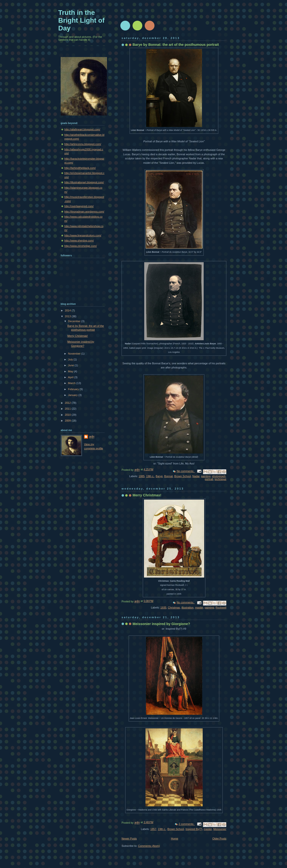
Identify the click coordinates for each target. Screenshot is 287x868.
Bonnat (168, 476)
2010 (68, 415)
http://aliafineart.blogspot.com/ (82, 129)
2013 (68, 316)
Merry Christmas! (147, 495)
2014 (68, 310)
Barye (159, 476)
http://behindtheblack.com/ (80, 168)
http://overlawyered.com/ (79, 206)
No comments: (186, 471)
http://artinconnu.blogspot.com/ (83, 144)
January (73, 395)
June (71, 365)
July (71, 359)
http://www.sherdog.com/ (79, 241)
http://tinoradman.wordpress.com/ (84, 212)
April (71, 377)
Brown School (182, 476)
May (71, 371)
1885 (142, 476)
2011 (68, 409)
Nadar (196, 476)
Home (175, 839)
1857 (153, 829)
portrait (209, 479)
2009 (68, 421)
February (74, 389)
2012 (68, 403)
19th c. (150, 476)
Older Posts (219, 839)
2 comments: (187, 824)
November (75, 354)
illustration (188, 608)
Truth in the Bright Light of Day (81, 20)
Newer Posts (129, 839)
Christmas (174, 608)
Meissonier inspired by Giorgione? (161, 624)
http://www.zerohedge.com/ (81, 246)
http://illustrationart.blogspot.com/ (84, 182)
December (75, 321)
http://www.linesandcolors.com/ (83, 235)
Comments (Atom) (149, 846)
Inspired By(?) (194, 829)
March (72, 383)
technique (220, 479)
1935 (163, 608)
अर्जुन (92, 437)
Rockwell (221, 608)
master (199, 608)
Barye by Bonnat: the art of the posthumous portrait (176, 45)
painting (206, 476)
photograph (219, 476)
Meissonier (220, 829)
